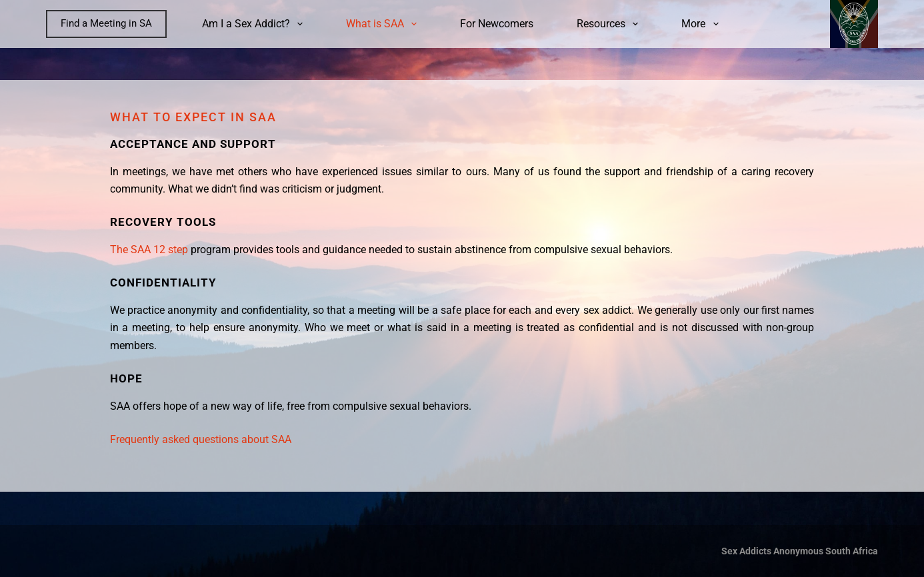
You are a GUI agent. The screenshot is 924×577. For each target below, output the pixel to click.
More (702, 24)
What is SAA (384, 24)
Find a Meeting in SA (106, 23)
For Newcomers (497, 24)
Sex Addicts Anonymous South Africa (800, 551)
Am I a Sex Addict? (255, 24)
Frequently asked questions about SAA (201, 439)
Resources (610, 24)
